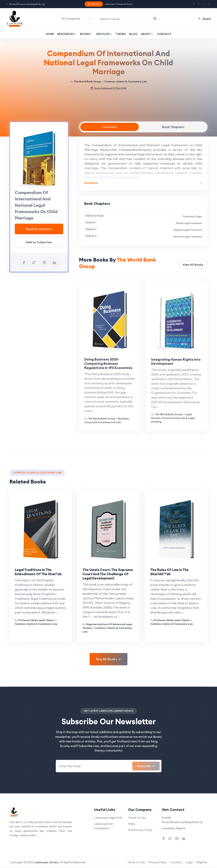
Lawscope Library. (47, 862)
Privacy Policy (158, 862)
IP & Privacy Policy (140, 830)
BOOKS (86, 34)
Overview (109, 127)
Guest (204, 19)
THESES (121, 34)
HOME (50, 34)
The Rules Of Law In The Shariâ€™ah (169, 572)
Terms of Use (137, 818)
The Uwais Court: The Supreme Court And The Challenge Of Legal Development (108, 574)
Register (202, 862)
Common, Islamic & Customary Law (125, 81)
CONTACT (164, 34)
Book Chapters (173, 127)
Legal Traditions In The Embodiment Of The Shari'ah (38, 572)
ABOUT (147, 34)
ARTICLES (104, 34)
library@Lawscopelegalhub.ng (26, 4)
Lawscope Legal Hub (108, 818)
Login (189, 862)
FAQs (132, 824)
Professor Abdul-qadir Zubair (36, 620)
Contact (176, 862)
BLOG (133, 34)
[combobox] (77, 19)
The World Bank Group (87, 81)
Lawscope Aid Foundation (103, 826)
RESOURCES (67, 34)
